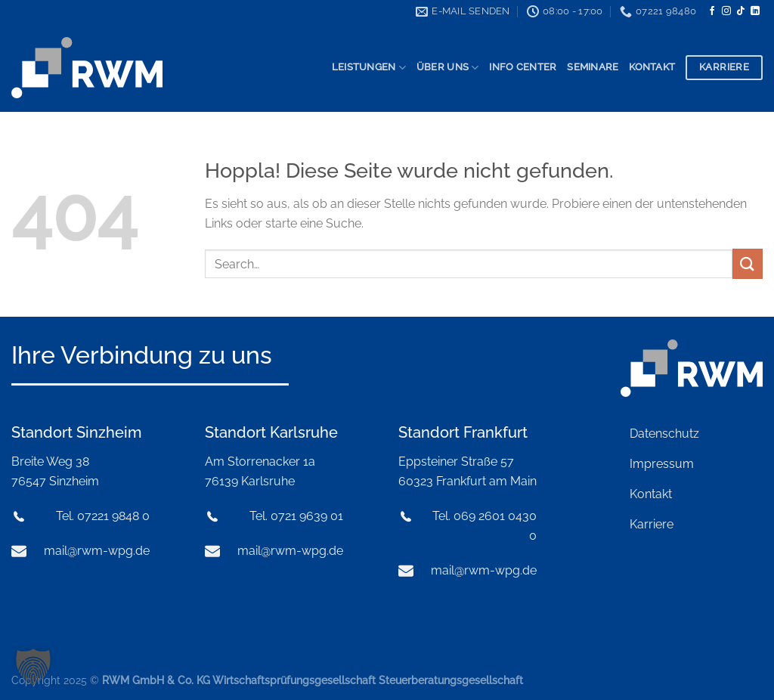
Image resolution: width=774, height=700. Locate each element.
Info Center (523, 67)
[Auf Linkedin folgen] (755, 11)
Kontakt (652, 67)
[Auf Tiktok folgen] (741, 11)
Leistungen (369, 68)
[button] (33, 667)
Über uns (448, 68)
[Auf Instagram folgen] (726, 11)
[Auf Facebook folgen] (712, 11)
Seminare (593, 67)
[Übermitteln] (748, 263)
